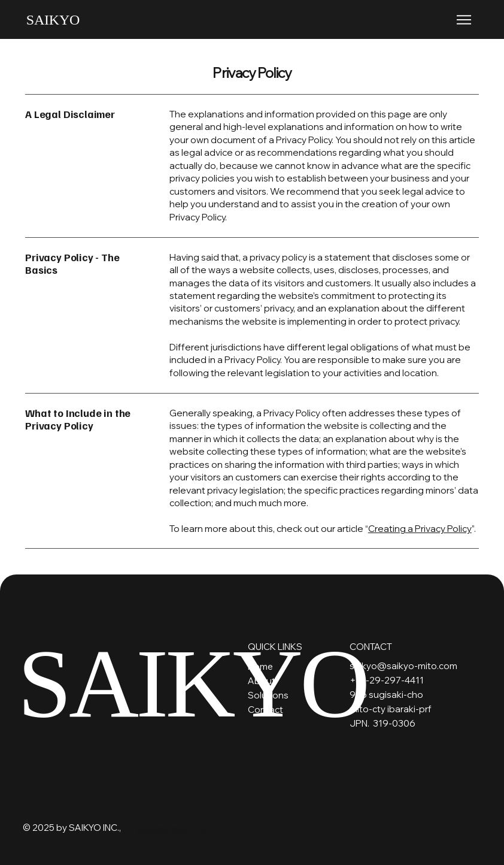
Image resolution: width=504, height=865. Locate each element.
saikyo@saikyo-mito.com (403, 666)
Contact (265, 710)
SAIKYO (53, 20)
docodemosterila (172, 830)
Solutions (268, 695)
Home (260, 666)
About (262, 681)
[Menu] (464, 20)
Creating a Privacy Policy (420, 529)
